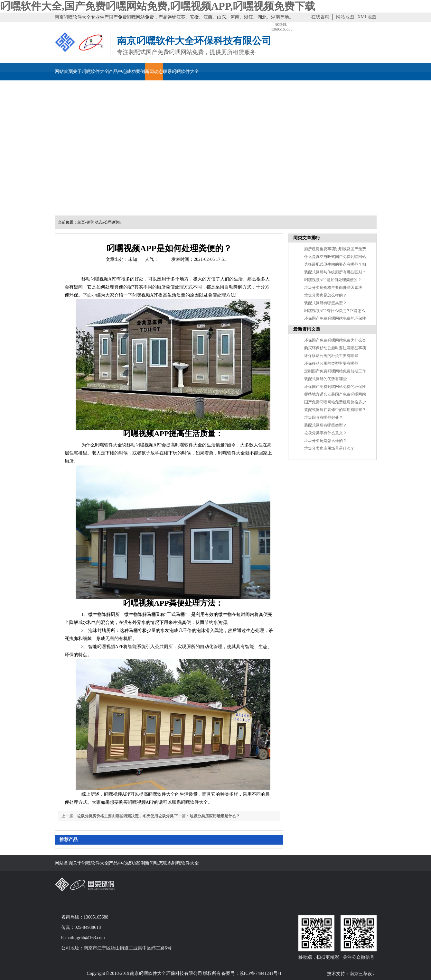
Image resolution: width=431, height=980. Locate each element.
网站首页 (64, 72)
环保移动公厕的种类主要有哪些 (331, 356)
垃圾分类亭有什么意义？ (325, 433)
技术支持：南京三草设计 (352, 974)
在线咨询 (320, 17)
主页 (81, 222)
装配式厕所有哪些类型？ (325, 425)
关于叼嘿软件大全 (91, 72)
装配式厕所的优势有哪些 (325, 379)
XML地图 (367, 17)
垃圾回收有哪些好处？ (323, 417)
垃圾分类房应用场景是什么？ (215, 816)
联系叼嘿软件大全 (181, 72)
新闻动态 (154, 72)
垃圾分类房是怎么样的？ (325, 295)
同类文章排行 (307, 238)
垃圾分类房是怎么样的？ (325, 441)
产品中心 (118, 72)
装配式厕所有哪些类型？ (325, 303)
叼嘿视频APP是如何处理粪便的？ (333, 280)
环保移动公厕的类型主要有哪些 (331, 363)
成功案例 (136, 72)
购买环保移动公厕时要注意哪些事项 (335, 348)
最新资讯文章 (307, 329)
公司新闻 (112, 222)
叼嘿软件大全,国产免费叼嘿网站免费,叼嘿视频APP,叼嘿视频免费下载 (158, 6)
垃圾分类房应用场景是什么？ (329, 448)
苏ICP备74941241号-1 (261, 973)
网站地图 (345, 17)
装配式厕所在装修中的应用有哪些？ (335, 410)
